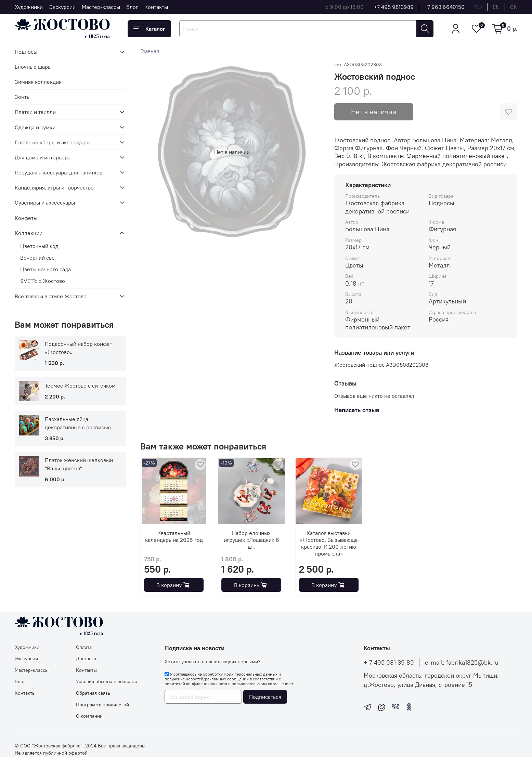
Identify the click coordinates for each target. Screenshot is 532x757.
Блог (132, 7)
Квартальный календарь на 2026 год (174, 536)
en (496, 7)
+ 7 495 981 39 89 (389, 663)
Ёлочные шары (33, 67)
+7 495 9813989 (394, 7)
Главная (150, 51)
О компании (89, 716)
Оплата (84, 647)
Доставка (86, 658)
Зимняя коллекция (38, 82)
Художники (29, 7)
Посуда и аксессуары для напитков (59, 172)
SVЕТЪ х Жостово (43, 281)
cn (514, 7)
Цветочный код (39, 246)
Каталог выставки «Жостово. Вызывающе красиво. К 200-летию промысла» (329, 543)
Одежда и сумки (35, 127)
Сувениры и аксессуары (45, 203)
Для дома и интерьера (43, 157)
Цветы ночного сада (46, 269)
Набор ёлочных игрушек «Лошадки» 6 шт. (251, 540)
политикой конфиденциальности (196, 684)
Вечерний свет (39, 258)
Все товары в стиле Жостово (51, 296)
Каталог (149, 29)
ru (478, 7)
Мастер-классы (101, 7)
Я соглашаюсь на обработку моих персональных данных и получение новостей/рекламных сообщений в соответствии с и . (229, 679)
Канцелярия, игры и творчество (54, 187)
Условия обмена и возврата (107, 681)
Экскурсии (62, 7)
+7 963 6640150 (444, 7)
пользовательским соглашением (262, 684)
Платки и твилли (35, 112)
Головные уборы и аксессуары (53, 142)
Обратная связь (93, 693)
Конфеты (26, 218)
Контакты (156, 7)
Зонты (23, 97)
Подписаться (265, 697)
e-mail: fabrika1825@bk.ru (462, 663)
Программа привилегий (102, 705)
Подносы (26, 52)
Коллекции (29, 233)
